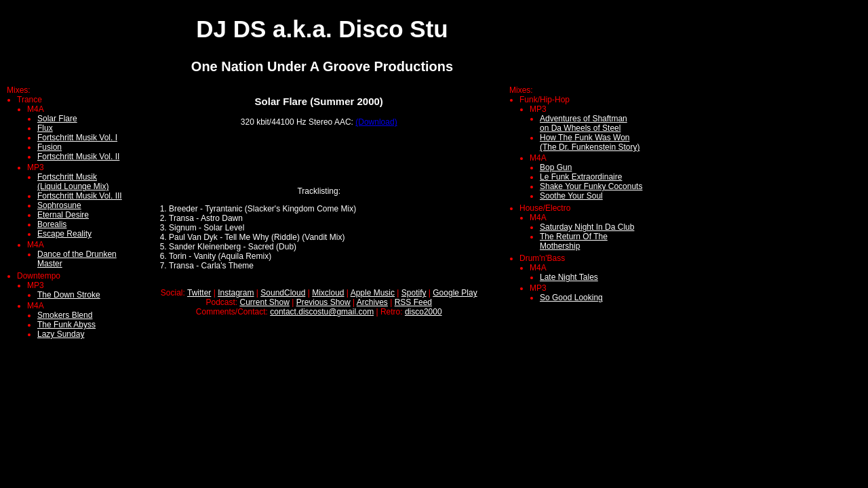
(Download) (376, 122)
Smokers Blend (65, 315)
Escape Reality (64, 234)
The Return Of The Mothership (574, 241)
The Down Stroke (69, 295)
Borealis (52, 224)
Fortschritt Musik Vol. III (80, 196)
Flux (45, 128)
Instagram (236, 293)
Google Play (455, 293)
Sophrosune (59, 205)
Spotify (414, 293)
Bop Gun (556, 167)
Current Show (265, 302)
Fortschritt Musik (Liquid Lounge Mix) (73, 182)
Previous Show (323, 302)
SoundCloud (283, 293)
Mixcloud (328, 293)
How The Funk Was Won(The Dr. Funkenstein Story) (590, 142)
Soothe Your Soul (571, 196)
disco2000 (423, 312)
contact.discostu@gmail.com (322, 312)
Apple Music (373, 293)
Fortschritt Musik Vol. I (77, 138)
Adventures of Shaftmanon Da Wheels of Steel (584, 123)
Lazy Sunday (61, 334)
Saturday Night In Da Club (587, 227)
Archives (372, 302)
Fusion (50, 147)
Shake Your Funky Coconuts (591, 186)
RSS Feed (413, 302)
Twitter (199, 293)
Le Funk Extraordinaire (581, 177)
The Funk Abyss (66, 325)
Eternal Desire (63, 215)
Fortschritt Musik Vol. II (78, 157)
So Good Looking (571, 298)
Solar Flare (57, 119)
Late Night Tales (569, 277)
